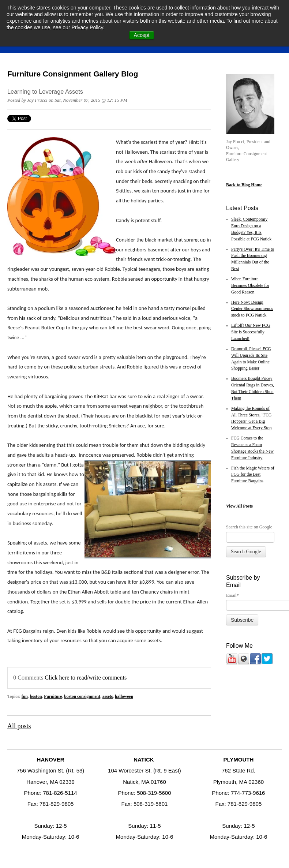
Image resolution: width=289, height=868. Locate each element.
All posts (19, 726)
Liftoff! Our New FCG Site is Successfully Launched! (251, 332)
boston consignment (82, 697)
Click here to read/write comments (86, 678)
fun (25, 697)
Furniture (53, 697)
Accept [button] (142, 35)
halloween (124, 697)
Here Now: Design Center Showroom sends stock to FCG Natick (252, 309)
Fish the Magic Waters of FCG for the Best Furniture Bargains (253, 475)
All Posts (245, 506)
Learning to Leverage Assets (45, 91)
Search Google (246, 552)
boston (36, 697)
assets (108, 697)
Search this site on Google (249, 527)
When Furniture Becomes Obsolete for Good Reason (250, 286)
